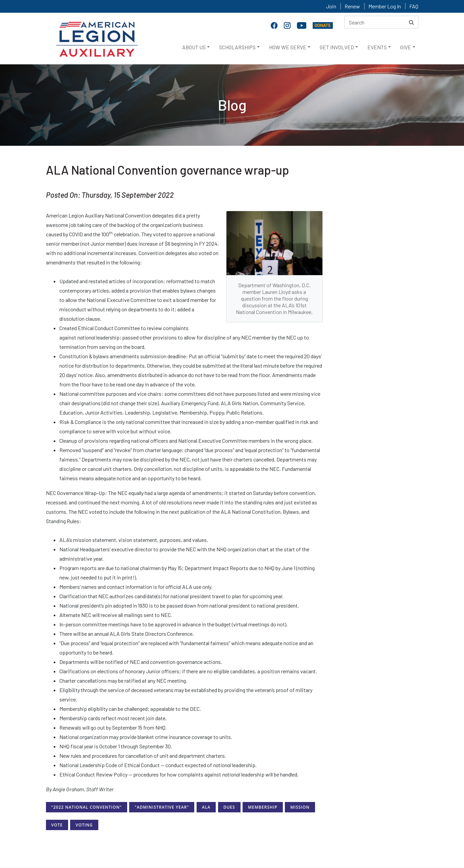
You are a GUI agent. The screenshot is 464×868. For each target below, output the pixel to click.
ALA (206, 807)
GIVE (406, 47)
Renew (352, 6)
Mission (300, 807)
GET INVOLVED (337, 47)
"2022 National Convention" (87, 807)
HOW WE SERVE (288, 47)
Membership (263, 807)
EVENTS (377, 47)
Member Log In (385, 6)
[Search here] (381, 22)
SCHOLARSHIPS (237, 47)
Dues (229, 807)
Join (331, 6)
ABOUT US (194, 47)
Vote (57, 825)
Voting (84, 825)
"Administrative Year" (162, 807)
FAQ (414, 6)
